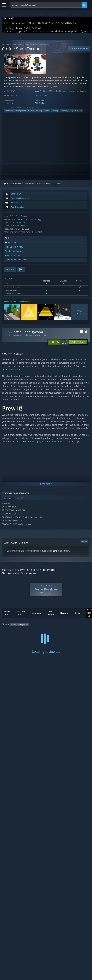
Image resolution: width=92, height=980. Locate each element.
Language (37, 615)
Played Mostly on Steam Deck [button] (15, 631)
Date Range (51, 615)
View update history (14, 249)
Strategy (39, 113)
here (55, 553)
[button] (78, 344)
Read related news (13, 253)
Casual (31, 113)
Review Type (7, 615)
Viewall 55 (79, 314)
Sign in (6, 186)
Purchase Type (21, 615)
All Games (6, 47)
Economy (64, 113)
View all (84, 544)
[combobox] (46, 5)
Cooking (55, 113)
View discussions (13, 257)
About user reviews (10, 575)
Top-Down (74, 113)
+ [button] (81, 113)
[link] (58, 344)
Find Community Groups (16, 262)
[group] (46, 629)
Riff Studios (40, 102)
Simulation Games (21, 47)
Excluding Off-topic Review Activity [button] (50, 626)
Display (78, 615)
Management (21, 113)
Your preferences (29, 575)
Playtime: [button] (75, 626)
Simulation (9, 113)
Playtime (64, 615)
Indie (47, 113)
